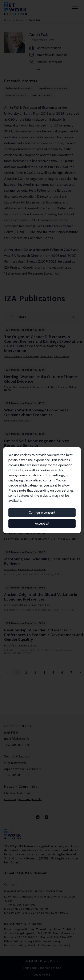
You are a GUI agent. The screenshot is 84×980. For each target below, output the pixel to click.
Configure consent (42, 512)
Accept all (42, 523)
